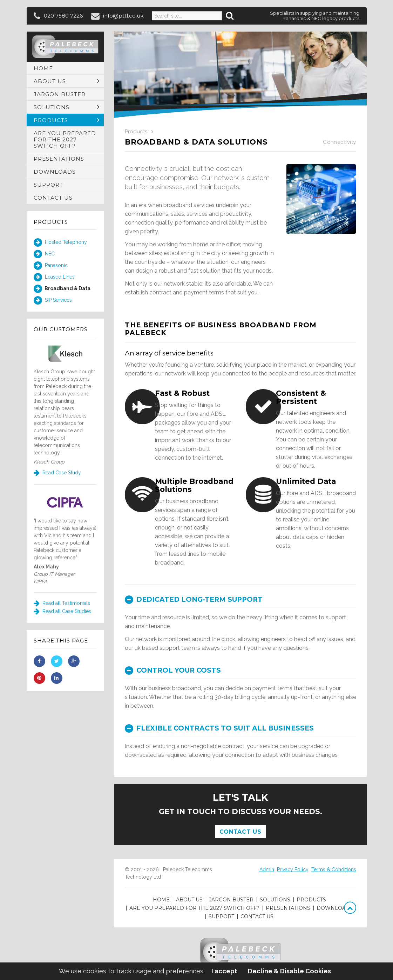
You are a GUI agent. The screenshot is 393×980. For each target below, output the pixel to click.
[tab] (240, 600)
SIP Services (53, 300)
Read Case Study (57, 473)
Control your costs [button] (173, 670)
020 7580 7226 (63, 16)
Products (51, 222)
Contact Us (240, 832)
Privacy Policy (293, 869)
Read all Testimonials (62, 603)
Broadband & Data (62, 289)
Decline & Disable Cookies (289, 971)
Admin (267, 869)
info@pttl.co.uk (123, 16)
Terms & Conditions (334, 869)
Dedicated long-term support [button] (194, 599)
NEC (44, 254)
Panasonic (51, 266)
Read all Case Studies (62, 611)
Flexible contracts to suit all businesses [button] (219, 728)
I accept (224, 971)
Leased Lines (54, 277)
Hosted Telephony (60, 242)
